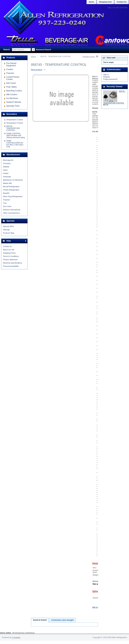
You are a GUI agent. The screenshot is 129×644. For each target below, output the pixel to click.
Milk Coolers (12, 95)
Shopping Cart (105, 2)
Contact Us (122, 2)
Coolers (10, 69)
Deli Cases (11, 83)
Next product (38, 70)
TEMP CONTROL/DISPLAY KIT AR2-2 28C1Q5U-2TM (15, 144)
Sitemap (6, 230)
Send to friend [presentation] (40, 620)
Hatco (5, 170)
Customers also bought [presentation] (62, 620)
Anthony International (12, 210)
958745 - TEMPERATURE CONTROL (13, 128)
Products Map (9, 233)
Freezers (10, 73)
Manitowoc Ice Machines (13, 180)
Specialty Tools (13, 106)
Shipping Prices (9, 253)
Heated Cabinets (14, 102)
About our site (9, 250)
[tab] (40, 620)
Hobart (6, 173)
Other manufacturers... (12, 213)
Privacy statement (10, 260)
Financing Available (11, 266)
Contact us (7, 246)
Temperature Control (15, 120)
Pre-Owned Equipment (11, 64)
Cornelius (7, 163)
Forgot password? (110, 79)
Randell (6, 193)
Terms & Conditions (11, 256)
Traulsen (6, 200)
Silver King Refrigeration (13, 196)
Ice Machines (12, 98)
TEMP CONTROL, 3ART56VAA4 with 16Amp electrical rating (16, 135)
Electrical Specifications (13, 263)
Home (33, 57)
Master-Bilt (7, 183)
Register (107, 77)
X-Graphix (16, 637)
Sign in (106, 75)
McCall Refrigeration (11, 187)
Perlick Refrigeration (11, 190)
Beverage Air (8, 160)
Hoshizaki (7, 177)
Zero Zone (7, 206)
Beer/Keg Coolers (14, 91)
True (5, 203)
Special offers (8, 226)
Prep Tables (11, 87)
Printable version (89, 57)
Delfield (6, 167)
